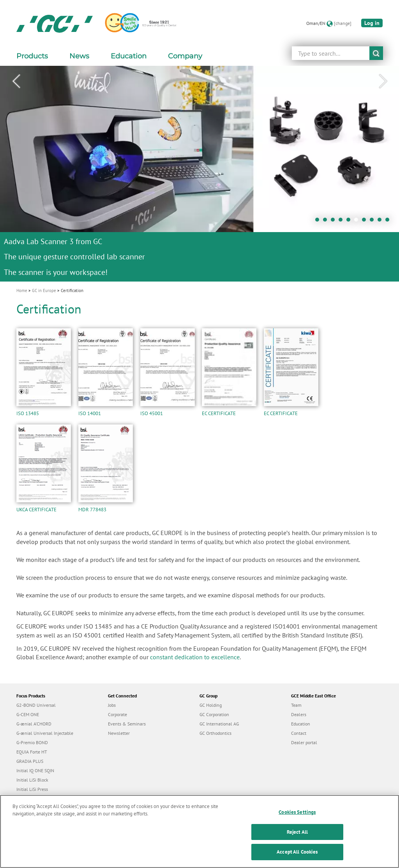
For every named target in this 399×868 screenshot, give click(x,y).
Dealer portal (304, 742)
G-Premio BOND (32, 742)
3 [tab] (335, 222)
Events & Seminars (127, 724)
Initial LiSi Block (32, 780)
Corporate (117, 714)
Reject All (297, 836)
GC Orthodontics (215, 733)
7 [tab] (366, 222)
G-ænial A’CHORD (34, 724)
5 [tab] (350, 222)
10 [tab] (389, 222)
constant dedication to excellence (195, 657)
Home (22, 291)
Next (383, 81)
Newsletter (119, 733)
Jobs (112, 705)
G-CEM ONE (28, 714)
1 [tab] (319, 222)
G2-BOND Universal (36, 705)
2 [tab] (327, 222)
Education (301, 724)
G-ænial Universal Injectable (45, 733)
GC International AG (219, 724)
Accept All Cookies (297, 857)
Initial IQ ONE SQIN (35, 770)
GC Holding (211, 705)
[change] (343, 23)
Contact (299, 733)
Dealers (299, 714)
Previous (16, 81)
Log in (372, 23)
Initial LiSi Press (32, 789)
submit (376, 53)
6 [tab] (358, 222)
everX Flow (27, 798)
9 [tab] (381, 222)
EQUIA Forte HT (32, 752)
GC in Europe (44, 291)
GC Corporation (214, 714)
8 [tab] (374, 222)
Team (296, 705)
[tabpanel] (199, 174)
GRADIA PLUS (30, 761)
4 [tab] (343, 222)
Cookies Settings (297, 817)
